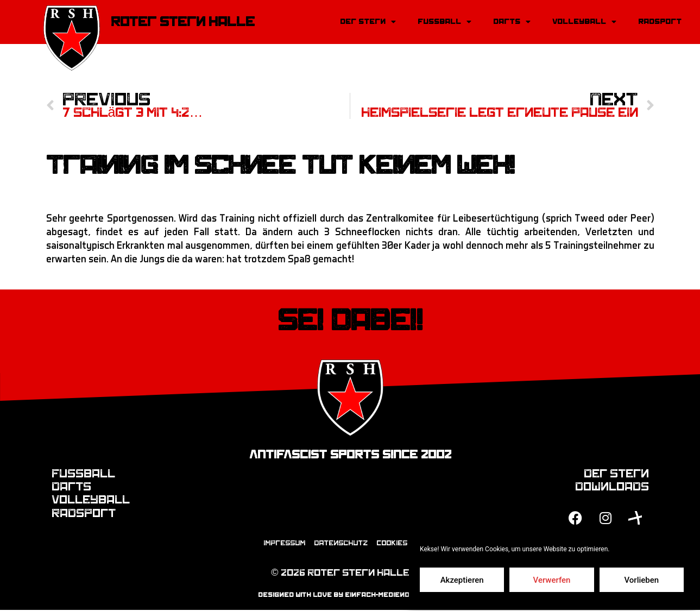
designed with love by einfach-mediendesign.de (350, 595)
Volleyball (584, 22)
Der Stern (368, 22)
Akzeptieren (462, 580)
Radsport (660, 21)
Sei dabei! (350, 321)
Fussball (444, 22)
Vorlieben (641, 580)
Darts (512, 22)
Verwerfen (552, 580)
